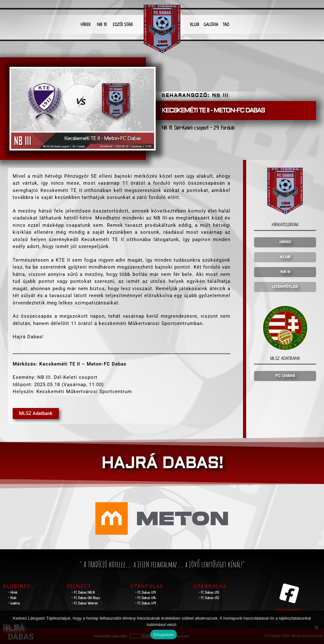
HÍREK (86, 24)
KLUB (195, 24)
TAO (226, 24)
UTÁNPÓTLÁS (285, 287)
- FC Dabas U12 (209, 598)
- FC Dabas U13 (209, 592)
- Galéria (14, 603)
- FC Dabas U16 (146, 598)
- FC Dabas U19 (146, 592)
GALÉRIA (211, 24)
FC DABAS (285, 376)
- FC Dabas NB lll (83, 592)
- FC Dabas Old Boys (86, 598)
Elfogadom (164, 635)
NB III (102, 24)
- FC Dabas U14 (146, 603)
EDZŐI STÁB (123, 24)
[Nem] (316, 627)
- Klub (12, 598)
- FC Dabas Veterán (85, 603)
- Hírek (13, 592)
